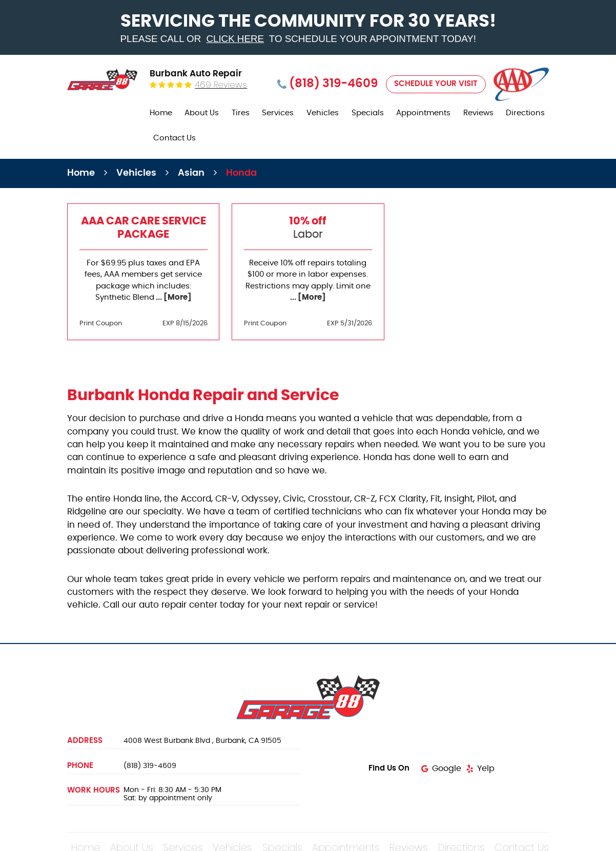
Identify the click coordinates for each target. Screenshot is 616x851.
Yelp (486, 769)
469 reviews (221, 85)
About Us (202, 113)
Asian (191, 173)
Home (161, 113)
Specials (368, 113)
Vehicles (323, 113)
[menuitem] (161, 113)
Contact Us (174, 138)
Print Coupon (101, 324)
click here (235, 39)
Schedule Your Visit (436, 84)
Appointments (423, 113)
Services (278, 113)
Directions (525, 113)
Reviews (478, 113)
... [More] (173, 297)
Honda (241, 173)
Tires (241, 113)
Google (447, 769)
